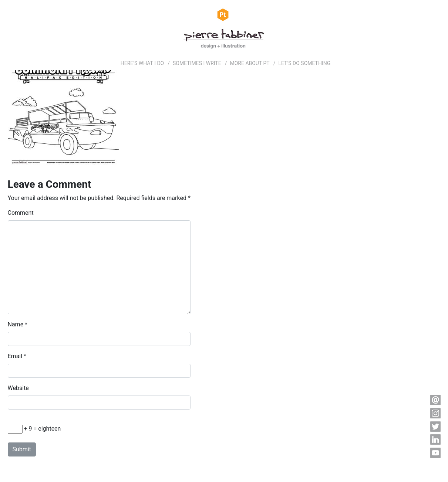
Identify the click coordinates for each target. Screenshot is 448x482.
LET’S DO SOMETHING (304, 63)
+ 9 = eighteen (34, 429)
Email (15, 356)
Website (18, 388)
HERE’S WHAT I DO (142, 63)
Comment (21, 213)
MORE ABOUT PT (250, 63)
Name (16, 324)
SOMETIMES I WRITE (197, 63)
